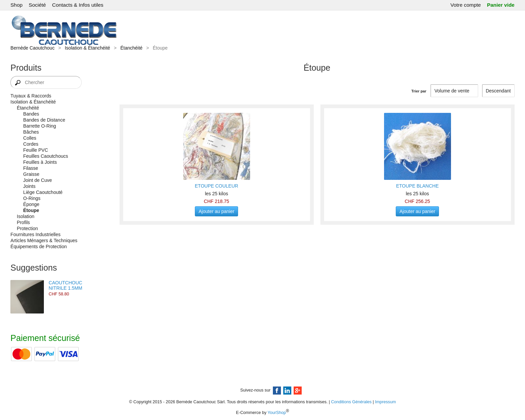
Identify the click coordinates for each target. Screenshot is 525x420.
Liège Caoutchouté (43, 192)
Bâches (31, 132)
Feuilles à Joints (40, 162)
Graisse (31, 174)
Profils (23, 222)
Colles (30, 138)
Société (37, 5)
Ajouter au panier (216, 211)
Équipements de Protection (39, 247)
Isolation (25, 216)
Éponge (31, 204)
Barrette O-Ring (40, 126)
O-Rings (32, 198)
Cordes (31, 144)
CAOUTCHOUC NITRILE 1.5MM (65, 285)
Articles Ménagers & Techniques (44, 240)
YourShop (277, 413)
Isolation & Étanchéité (87, 48)
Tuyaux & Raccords (31, 96)
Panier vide (501, 5)
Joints (29, 186)
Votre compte (466, 5)
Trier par (419, 91)
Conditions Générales (351, 402)
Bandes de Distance (44, 120)
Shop (16, 5)
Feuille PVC (35, 150)
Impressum (385, 402)
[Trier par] (498, 91)
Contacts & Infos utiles (78, 5)
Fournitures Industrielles (35, 234)
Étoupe (31, 210)
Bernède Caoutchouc (32, 48)
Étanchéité (131, 48)
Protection (27, 228)
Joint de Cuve (37, 180)
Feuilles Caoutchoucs (46, 156)
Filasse (30, 168)
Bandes (31, 114)
